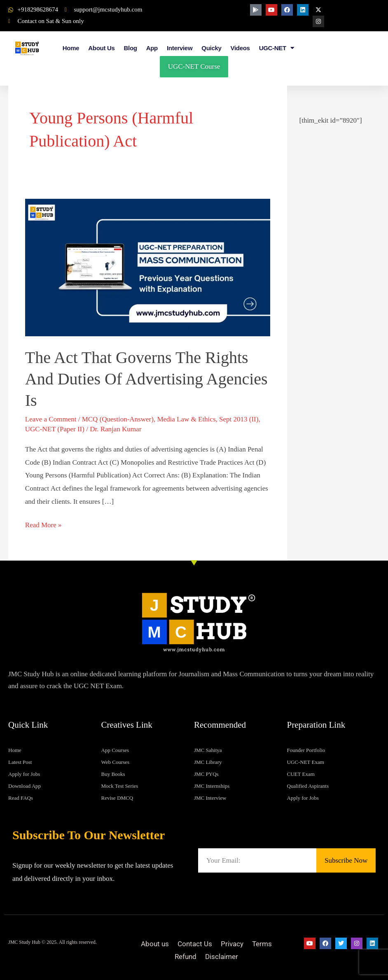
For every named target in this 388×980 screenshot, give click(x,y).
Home (71, 48)
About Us (101, 48)
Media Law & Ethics (186, 419)
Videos (240, 48)
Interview (180, 48)
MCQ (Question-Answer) (118, 419)
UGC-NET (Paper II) (55, 429)
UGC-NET (277, 48)
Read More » (43, 524)
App (152, 48)
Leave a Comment (51, 419)
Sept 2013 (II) (239, 419)
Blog (131, 48)
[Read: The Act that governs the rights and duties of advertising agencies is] (148, 267)
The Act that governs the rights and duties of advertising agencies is (146, 379)
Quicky (211, 48)
